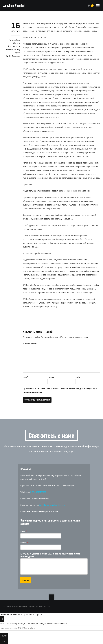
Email (52, 377)
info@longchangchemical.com (52, 505)
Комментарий (30, 344)
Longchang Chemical (14, 5)
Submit (26, 580)
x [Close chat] (2, 619)
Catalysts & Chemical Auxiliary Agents (13, 50)
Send (4, 636)
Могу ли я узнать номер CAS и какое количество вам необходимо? (50, 555)
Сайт (78, 377)
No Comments (15, 56)
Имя (25, 377)
